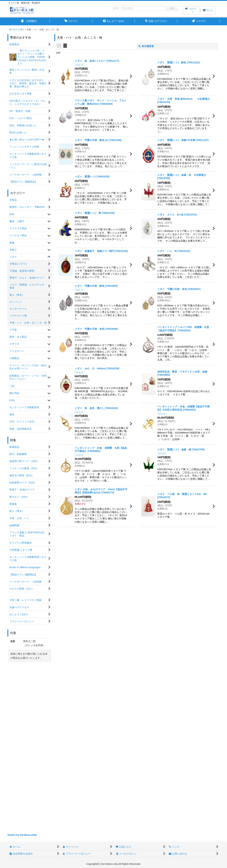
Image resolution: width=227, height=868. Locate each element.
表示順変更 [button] (146, 46)
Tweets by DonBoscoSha (22, 835)
